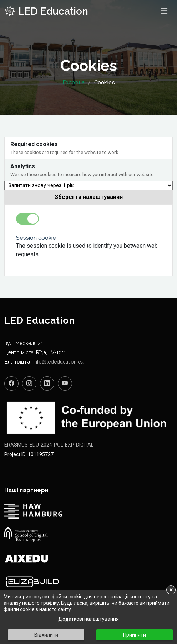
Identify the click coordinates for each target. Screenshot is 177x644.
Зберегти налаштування (89, 197)
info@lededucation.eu (58, 362)
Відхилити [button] (46, 635)
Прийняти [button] (135, 635)
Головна (74, 83)
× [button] (171, 590)
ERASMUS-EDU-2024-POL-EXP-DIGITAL (49, 445)
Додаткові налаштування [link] (88, 619)
